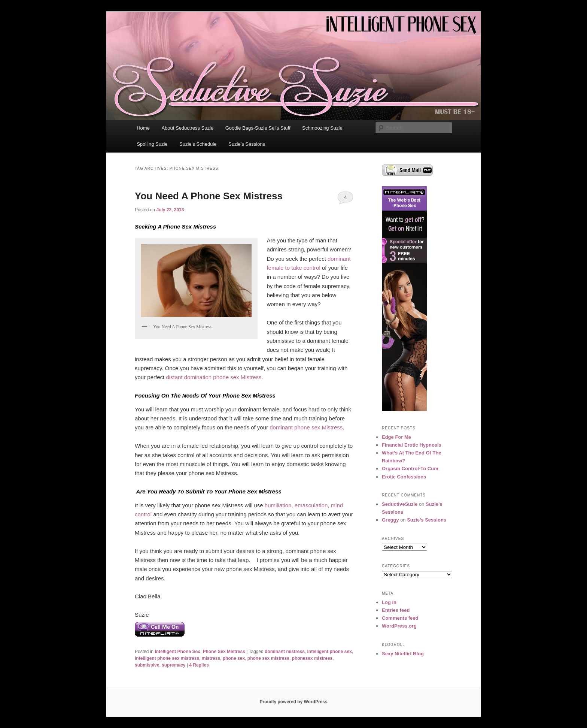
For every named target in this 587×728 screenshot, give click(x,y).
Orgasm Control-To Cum (410, 469)
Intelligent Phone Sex (177, 652)
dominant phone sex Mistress (306, 427)
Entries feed (396, 610)
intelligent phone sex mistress (167, 658)
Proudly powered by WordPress (293, 702)
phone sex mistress (268, 658)
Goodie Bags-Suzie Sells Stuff (258, 128)
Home (143, 128)
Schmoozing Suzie (322, 128)
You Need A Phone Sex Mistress (209, 196)
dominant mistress (285, 652)
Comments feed (400, 618)
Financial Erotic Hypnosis (412, 445)
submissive (147, 665)
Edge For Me (396, 437)
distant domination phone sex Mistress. (214, 377)
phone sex (234, 658)
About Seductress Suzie (187, 128)
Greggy (390, 520)
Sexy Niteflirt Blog (403, 654)
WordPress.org (399, 626)
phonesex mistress (312, 658)
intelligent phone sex (329, 652)
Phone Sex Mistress (224, 652)
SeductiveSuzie (400, 504)
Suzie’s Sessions (247, 144)
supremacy (174, 665)
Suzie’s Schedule (198, 144)
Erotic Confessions (404, 477)
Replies (199, 665)
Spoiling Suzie (152, 144)
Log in (389, 602)
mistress (211, 658)
